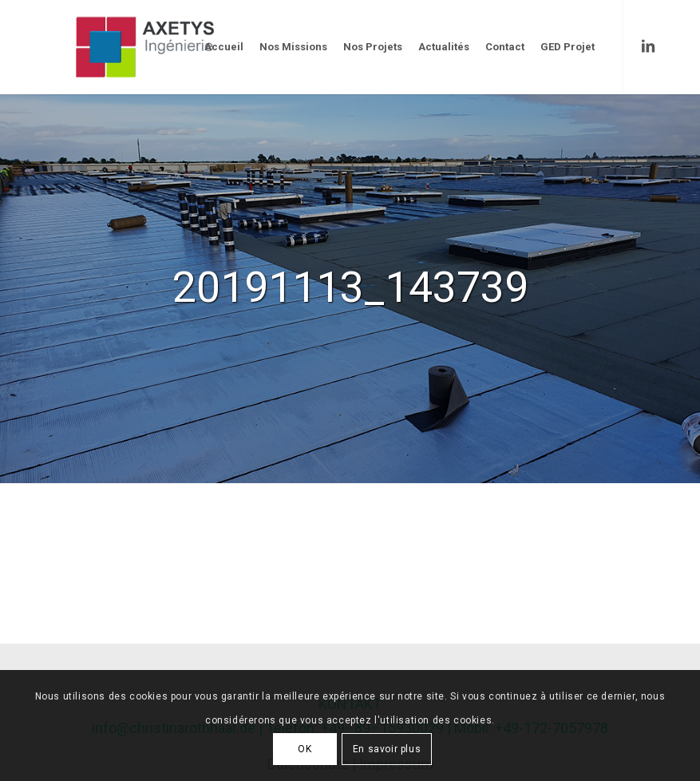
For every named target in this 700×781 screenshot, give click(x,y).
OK (305, 749)
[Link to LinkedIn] (648, 46)
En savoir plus (387, 749)
